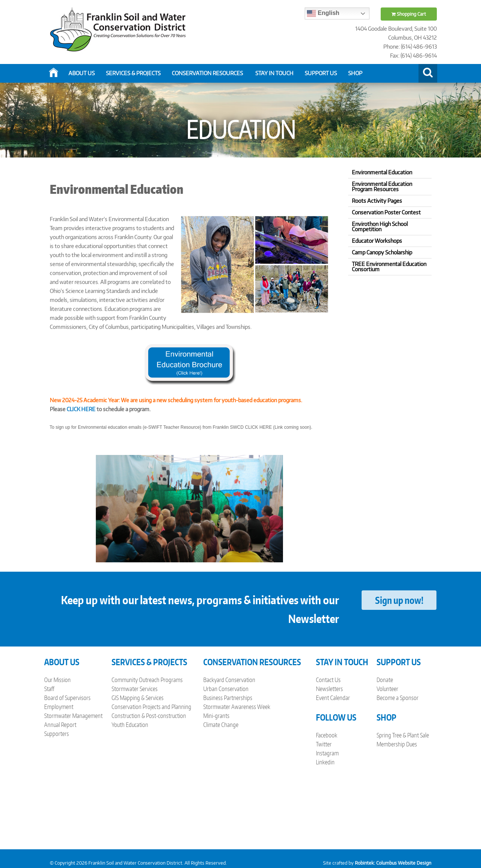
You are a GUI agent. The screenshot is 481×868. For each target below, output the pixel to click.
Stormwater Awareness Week (237, 707)
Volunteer (387, 689)
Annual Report (60, 725)
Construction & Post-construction (149, 716)
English (323, 13)
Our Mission (57, 680)
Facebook (327, 735)
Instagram (327, 753)
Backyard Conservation (229, 680)
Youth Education (130, 725)
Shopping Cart (409, 14)
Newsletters (329, 689)
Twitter (324, 744)
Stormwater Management (73, 716)
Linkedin (325, 762)
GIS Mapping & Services (138, 698)
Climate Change (221, 725)
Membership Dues (397, 744)
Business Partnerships (228, 698)
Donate (385, 680)
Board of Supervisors (67, 698)
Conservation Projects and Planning (151, 707)
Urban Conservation (226, 689)
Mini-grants (216, 716)
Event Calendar (333, 698)
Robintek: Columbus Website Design (393, 863)
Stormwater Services (135, 689)
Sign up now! (399, 600)
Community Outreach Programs (147, 680)
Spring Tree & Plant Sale (403, 735)
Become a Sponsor (398, 698)
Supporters (57, 734)
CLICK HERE (81, 409)
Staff (49, 689)
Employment (59, 707)
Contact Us (328, 680)
